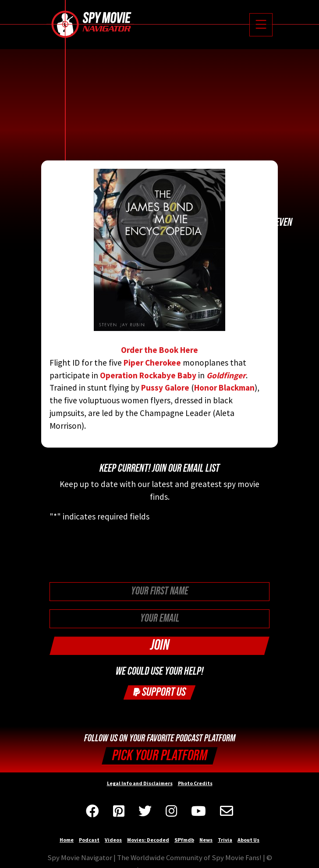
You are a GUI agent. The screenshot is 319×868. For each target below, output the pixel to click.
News (206, 840)
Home (67, 840)
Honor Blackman (224, 388)
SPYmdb (184, 840)
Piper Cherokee (152, 363)
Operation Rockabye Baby (148, 375)
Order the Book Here (159, 262)
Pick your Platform (160, 756)
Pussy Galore (165, 388)
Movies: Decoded (148, 840)
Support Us (159, 692)
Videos (113, 840)
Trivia (225, 840)
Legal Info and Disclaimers (140, 783)
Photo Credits (195, 783)
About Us (248, 840)
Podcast (89, 840)
